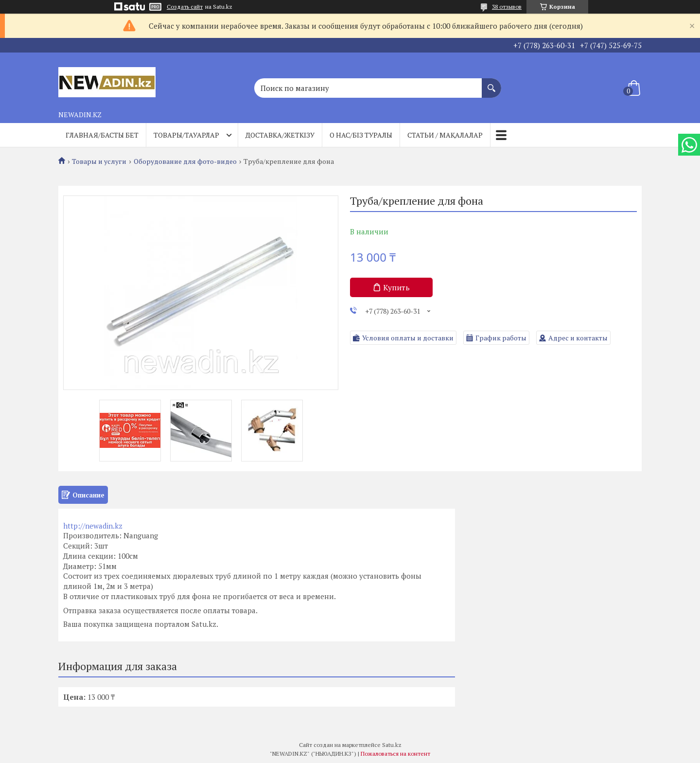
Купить (396, 287)
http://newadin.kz (93, 526)
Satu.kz (392, 745)
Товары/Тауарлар (186, 135)
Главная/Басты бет (102, 135)
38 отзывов (507, 7)
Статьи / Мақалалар (445, 135)
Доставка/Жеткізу (280, 135)
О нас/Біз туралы (361, 135)
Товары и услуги (99, 161)
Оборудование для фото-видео (185, 161)
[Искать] (491, 83)
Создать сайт (185, 7)
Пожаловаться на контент (395, 754)
